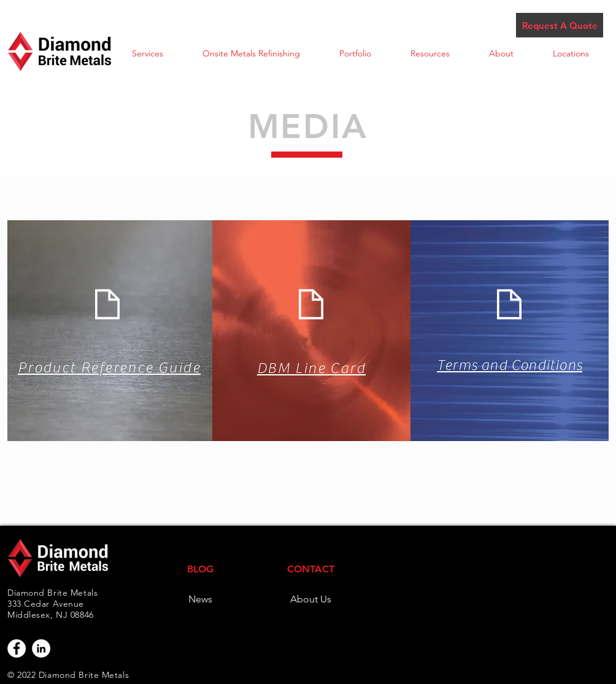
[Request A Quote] (560, 25)
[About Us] (310, 599)
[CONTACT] (310, 569)
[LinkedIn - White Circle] (41, 648)
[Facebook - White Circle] (17, 648)
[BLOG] (200, 569)
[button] (148, 54)
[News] (200, 599)
